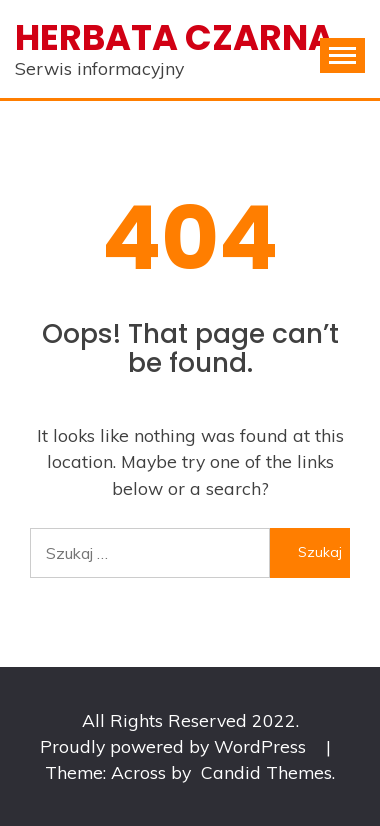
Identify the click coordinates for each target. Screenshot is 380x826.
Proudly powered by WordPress (175, 746)
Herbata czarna (174, 37)
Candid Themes (266, 772)
